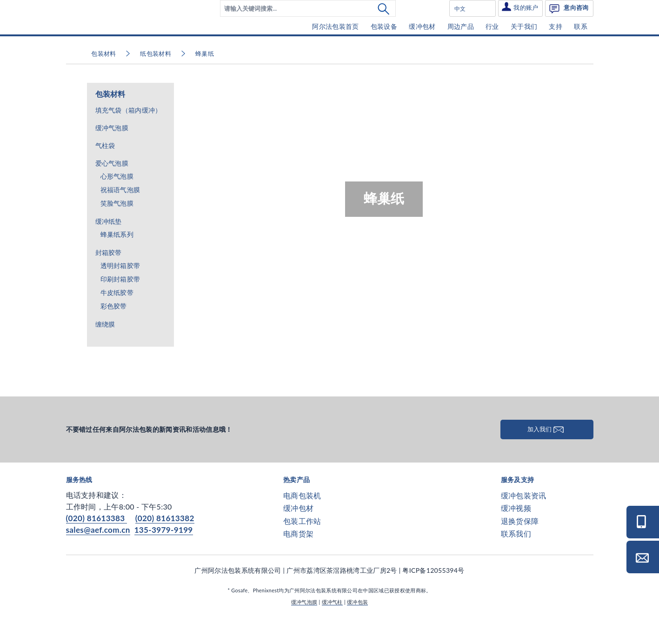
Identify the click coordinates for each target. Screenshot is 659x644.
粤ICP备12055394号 (433, 598)
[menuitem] (308, 22)
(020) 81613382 (165, 547)
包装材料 (110, 122)
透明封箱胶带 (120, 294)
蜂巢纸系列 (117, 263)
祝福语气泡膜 (120, 218)
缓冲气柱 (332, 630)
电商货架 (298, 561)
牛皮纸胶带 (117, 321)
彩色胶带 (114, 334)
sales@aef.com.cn (98, 558)
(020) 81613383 (97, 547)
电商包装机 (302, 524)
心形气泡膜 (117, 205)
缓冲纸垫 (109, 249)
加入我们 (547, 457)
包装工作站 (302, 549)
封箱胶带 (109, 280)
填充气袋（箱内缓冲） (129, 138)
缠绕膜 (105, 352)
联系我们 (516, 561)
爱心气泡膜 (112, 191)
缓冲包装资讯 (524, 524)
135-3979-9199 (164, 558)
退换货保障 (520, 549)
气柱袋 (105, 173)
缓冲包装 (357, 630)
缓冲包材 (298, 536)
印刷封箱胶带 (120, 307)
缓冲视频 (516, 536)
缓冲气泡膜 (112, 156)
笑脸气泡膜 (117, 231)
